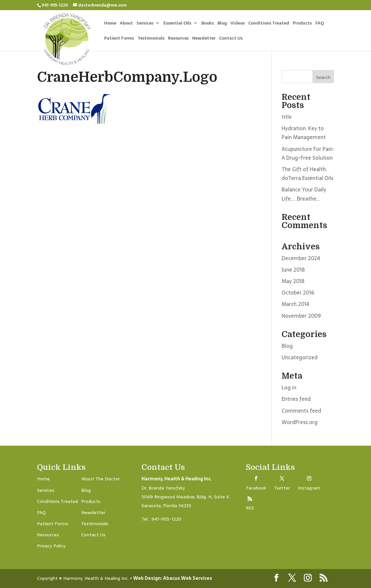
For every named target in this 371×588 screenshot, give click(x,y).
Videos (238, 24)
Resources (178, 39)
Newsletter (204, 39)
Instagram (309, 488)
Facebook (256, 488)
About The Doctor (101, 479)
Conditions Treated (269, 24)
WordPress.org (300, 422)
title (287, 117)
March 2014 (295, 304)
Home (110, 24)
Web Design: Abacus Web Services (173, 578)
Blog (222, 24)
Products (302, 24)
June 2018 (293, 270)
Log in (289, 387)
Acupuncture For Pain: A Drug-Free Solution (308, 153)
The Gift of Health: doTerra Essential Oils (307, 174)
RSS (250, 508)
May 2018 (293, 281)
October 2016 (298, 293)
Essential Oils (177, 24)
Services (145, 24)
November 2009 (301, 316)
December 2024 (301, 258)
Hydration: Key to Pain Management (304, 133)
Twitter (282, 488)
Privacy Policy (51, 546)
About (126, 24)
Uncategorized (300, 357)
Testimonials (151, 39)
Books (208, 24)
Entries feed (296, 399)
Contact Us (231, 39)
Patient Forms (119, 39)
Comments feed (301, 411)
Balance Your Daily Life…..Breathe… (304, 194)
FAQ (320, 24)
